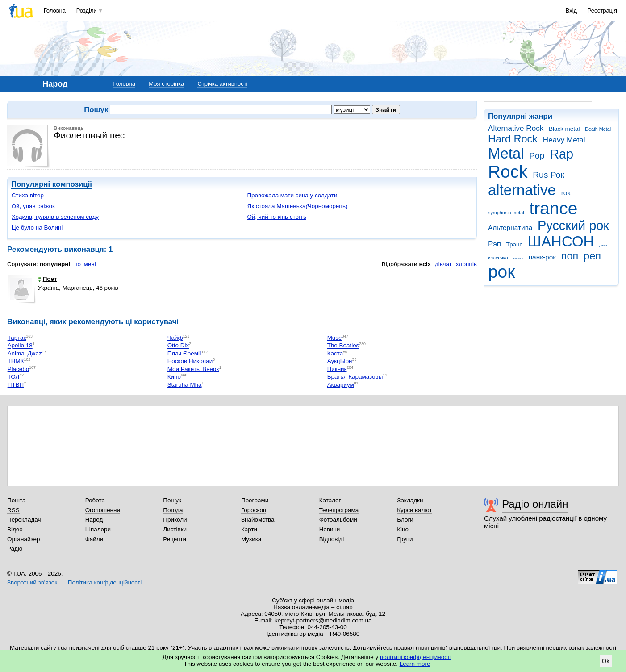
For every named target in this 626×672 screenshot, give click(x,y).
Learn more (415, 664)
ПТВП (16, 385)
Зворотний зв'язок (32, 582)
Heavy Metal (564, 140)
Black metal (564, 129)
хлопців (466, 264)
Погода (173, 510)
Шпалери (98, 529)
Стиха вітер (28, 195)
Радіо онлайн (535, 504)
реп (592, 256)
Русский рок (573, 225)
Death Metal (598, 129)
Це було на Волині (37, 227)
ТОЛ (14, 377)
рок (501, 272)
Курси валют (414, 510)
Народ (94, 520)
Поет (48, 279)
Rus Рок (549, 175)
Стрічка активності (222, 84)
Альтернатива (510, 227)
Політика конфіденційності (105, 582)
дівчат (443, 264)
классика (498, 258)
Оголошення (103, 510)
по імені (85, 264)
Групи (405, 539)
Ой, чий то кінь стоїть (277, 217)
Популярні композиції (52, 184)
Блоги (405, 520)
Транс (515, 244)
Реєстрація (602, 10)
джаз (603, 245)
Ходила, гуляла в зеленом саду (55, 217)
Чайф (175, 338)
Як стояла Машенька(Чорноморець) (297, 206)
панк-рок (542, 257)
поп (570, 256)
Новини (330, 529)
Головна (55, 10)
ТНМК (16, 361)
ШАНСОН (561, 241)
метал (518, 258)
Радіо (15, 549)
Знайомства (258, 520)
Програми (255, 500)
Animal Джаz (25, 353)
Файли (94, 539)
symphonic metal (506, 213)
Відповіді (332, 539)
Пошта (16, 500)
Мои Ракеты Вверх (193, 369)
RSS (13, 510)
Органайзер (23, 539)
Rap (561, 154)
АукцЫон (340, 361)
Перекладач (24, 520)
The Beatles (343, 346)
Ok (606, 661)
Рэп (495, 244)
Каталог (330, 500)
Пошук (172, 500)
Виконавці (26, 322)
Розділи (87, 10)
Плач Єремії (184, 353)
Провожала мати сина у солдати (292, 195)
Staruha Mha (185, 385)
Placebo (19, 369)
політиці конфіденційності (416, 657)
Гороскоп (254, 510)
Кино (174, 377)
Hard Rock (513, 139)
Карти (249, 529)
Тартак (17, 338)
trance (553, 208)
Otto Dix (178, 346)
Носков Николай (190, 361)
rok (566, 193)
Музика (251, 539)
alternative (522, 190)
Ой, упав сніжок (33, 206)
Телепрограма (339, 510)
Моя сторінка (166, 84)
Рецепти (175, 539)
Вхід (572, 10)
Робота (95, 500)
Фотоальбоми (338, 520)
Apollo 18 (20, 346)
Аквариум (341, 385)
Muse (335, 338)
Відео (15, 529)
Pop (537, 156)
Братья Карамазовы (355, 377)
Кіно (403, 529)
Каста (335, 353)
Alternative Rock (516, 128)
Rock (508, 172)
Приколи (175, 520)
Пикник (337, 369)
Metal (506, 153)
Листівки (175, 529)
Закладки (410, 500)
